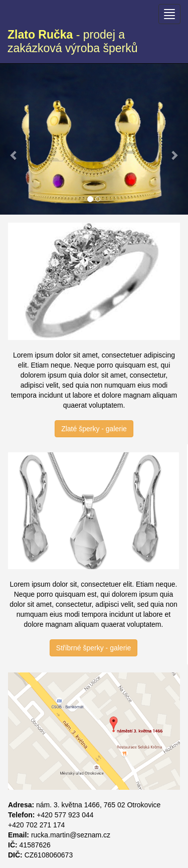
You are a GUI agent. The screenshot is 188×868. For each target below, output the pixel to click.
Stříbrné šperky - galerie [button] (93, 648)
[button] (14, 135)
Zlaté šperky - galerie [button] (94, 429)
